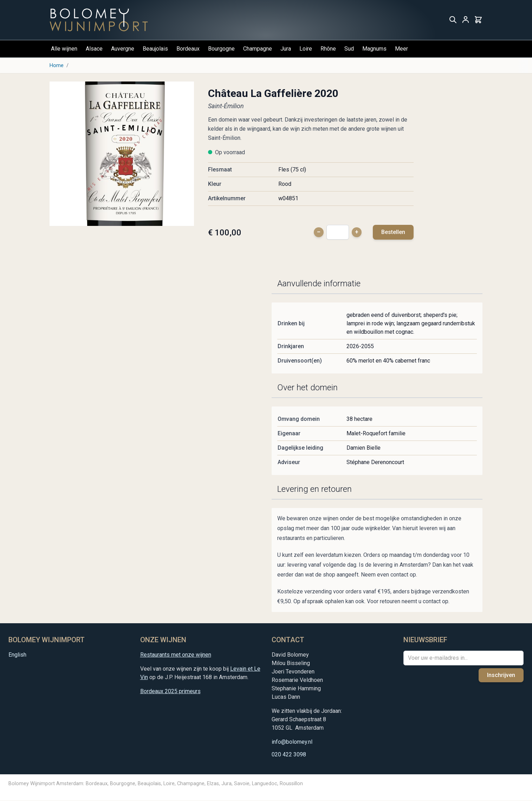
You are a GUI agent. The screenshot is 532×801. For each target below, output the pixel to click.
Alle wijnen (64, 49)
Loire (306, 49)
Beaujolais (155, 49)
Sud (349, 49)
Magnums (374, 49)
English (17, 655)
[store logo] (99, 20)
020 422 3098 (289, 754)
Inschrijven (501, 675)
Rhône (328, 49)
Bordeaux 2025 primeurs (170, 691)
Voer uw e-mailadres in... (438, 658)
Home (57, 65)
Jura (286, 49)
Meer (401, 49)
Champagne (258, 49)
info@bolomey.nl (292, 742)
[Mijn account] (466, 20)
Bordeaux (188, 49)
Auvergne (123, 49)
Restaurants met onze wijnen (176, 655)
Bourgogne (221, 49)
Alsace (94, 49)
